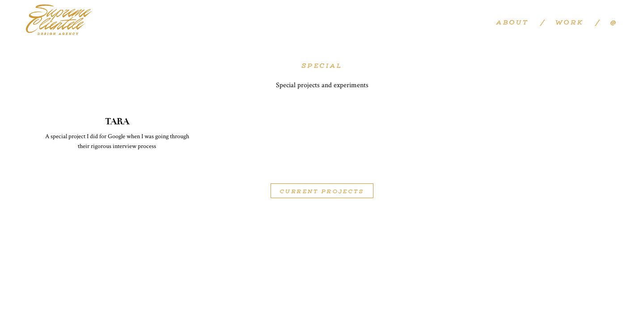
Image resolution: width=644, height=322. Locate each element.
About (512, 23)
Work (569, 23)
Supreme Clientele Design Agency (59, 20)
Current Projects (322, 192)
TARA (117, 121)
